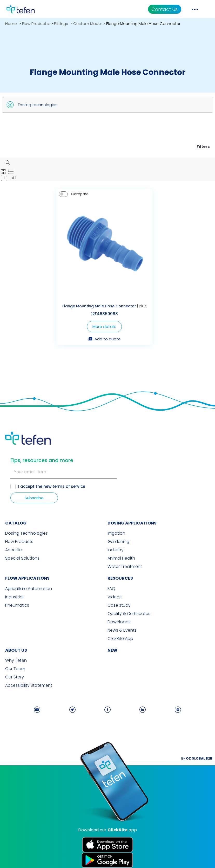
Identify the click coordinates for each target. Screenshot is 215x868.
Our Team (15, 669)
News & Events (122, 630)
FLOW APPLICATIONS (27, 578)
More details (104, 326)
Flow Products (35, 24)
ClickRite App (120, 639)
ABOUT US (16, 650)
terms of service (69, 486)
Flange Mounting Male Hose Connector (99, 306)
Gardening (118, 542)
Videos (115, 597)
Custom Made (87, 24)
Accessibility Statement (29, 685)
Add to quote (105, 339)
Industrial (14, 597)
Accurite (14, 550)
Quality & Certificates (129, 614)
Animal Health (121, 558)
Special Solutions (22, 558)
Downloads (119, 622)
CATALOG (16, 523)
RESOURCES (120, 578)
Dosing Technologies (26, 533)
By (197, 758)
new (112, 650)
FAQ (111, 589)
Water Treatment (125, 567)
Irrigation (116, 533)
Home (11, 24)
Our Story (15, 677)
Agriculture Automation (29, 589)
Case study (119, 605)
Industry (116, 550)
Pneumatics (17, 605)
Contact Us (164, 9)
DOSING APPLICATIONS (132, 523)
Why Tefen (16, 660)
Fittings (61, 24)
